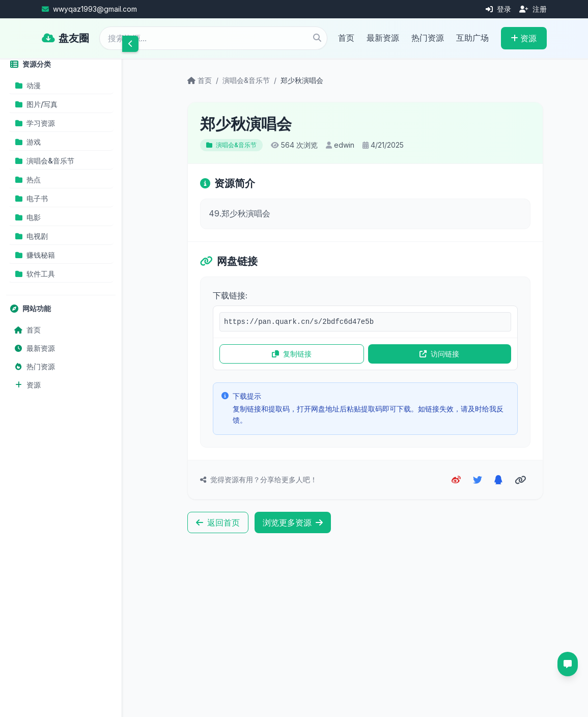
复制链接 (292, 354)
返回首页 (218, 522)
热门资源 (428, 38)
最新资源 (383, 38)
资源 (524, 38)
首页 (346, 38)
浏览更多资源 (293, 522)
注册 (533, 9)
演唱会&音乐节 (246, 80)
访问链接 (439, 354)
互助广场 (472, 38)
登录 (498, 9)
